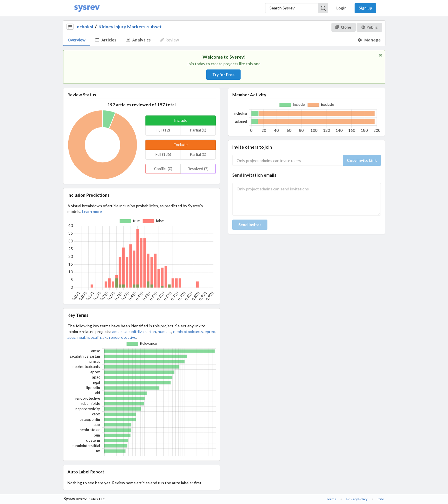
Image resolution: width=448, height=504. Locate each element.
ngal (81, 337)
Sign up (365, 8)
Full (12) (163, 130)
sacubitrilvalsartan (140, 331)
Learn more (92, 211)
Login (341, 8)
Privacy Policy (357, 499)
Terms (331, 499)
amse (117, 331)
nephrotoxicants (188, 331)
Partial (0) (198, 130)
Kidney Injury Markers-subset (130, 26)
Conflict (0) (163, 169)
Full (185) (163, 154)
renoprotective (123, 337)
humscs (165, 331)
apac (72, 337)
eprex (210, 331)
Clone (343, 27)
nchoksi (85, 26)
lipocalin (94, 337)
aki (105, 337)
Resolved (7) (198, 169)
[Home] (87, 8)
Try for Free (223, 74)
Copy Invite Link (362, 160)
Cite (381, 499)
